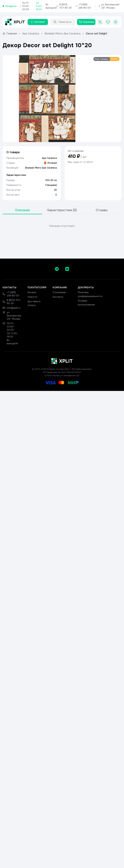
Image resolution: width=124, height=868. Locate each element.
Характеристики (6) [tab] (62, 210)
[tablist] (62, 210)
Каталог (32, 292)
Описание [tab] (22, 210)
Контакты (58, 297)
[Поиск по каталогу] (65, 22)
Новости (32, 297)
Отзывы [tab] (102, 210)
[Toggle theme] (116, 22)
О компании (59, 292)
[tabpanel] (62, 226)
